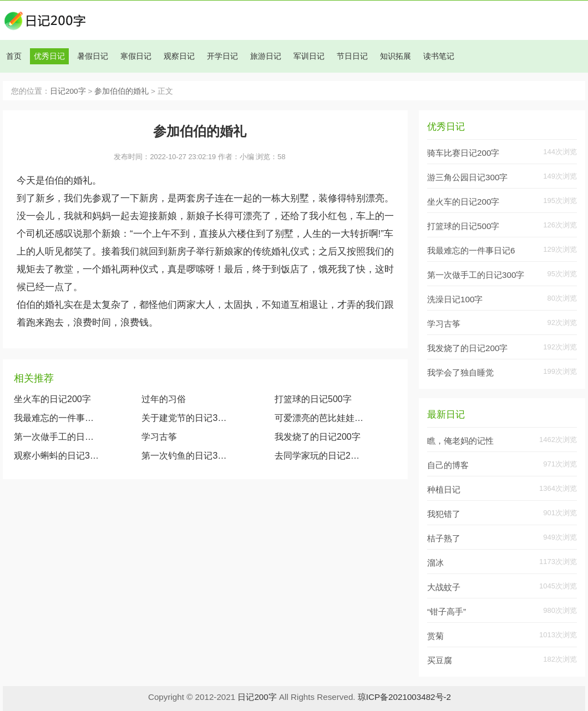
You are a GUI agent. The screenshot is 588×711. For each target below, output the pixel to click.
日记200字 (68, 91)
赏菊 (435, 636)
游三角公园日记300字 (467, 177)
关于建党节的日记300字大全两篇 (186, 418)
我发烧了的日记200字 (318, 437)
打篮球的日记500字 (313, 399)
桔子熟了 (444, 538)
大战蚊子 (444, 587)
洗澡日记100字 (455, 299)
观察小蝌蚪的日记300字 (57, 456)
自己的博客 (448, 465)
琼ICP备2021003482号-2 (404, 697)
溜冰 (435, 563)
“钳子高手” (447, 611)
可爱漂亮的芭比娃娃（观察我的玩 (319, 418)
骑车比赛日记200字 (463, 153)
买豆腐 (440, 660)
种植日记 (444, 489)
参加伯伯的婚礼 (121, 91)
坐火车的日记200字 (52, 399)
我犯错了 (444, 514)
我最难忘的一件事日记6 (471, 250)
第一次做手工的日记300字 (57, 437)
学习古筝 (159, 437)
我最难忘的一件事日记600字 (57, 418)
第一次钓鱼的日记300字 (186, 456)
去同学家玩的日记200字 (319, 456)
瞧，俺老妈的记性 (460, 441)
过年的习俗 (164, 399)
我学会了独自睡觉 (460, 372)
